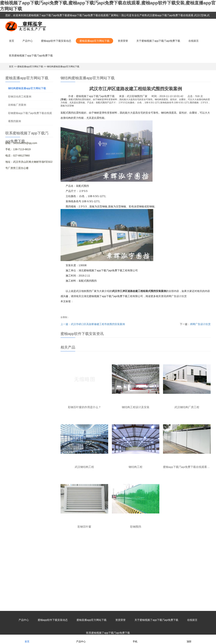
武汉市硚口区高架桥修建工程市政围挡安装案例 (98, 324)
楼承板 (131, 575)
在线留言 (194, 41)
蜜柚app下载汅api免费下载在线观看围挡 (86, 575)
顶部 (189, 639)
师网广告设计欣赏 (176, 296)
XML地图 (139, 627)
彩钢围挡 (112, 575)
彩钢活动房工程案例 (20, 97)
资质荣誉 (123, 41)
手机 (135, 639)
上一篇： (66, 324)
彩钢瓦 (122, 575)
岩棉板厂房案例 (17, 105)
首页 (12, 41)
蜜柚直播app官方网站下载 (94, 41)
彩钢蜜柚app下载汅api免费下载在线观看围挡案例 (30, 117)
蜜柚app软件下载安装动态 (56, 41)
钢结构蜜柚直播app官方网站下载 (63, 67)
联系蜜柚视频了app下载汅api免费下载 (31, 56)
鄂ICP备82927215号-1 (120, 627)
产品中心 (28, 41)
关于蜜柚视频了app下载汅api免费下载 (158, 41)
